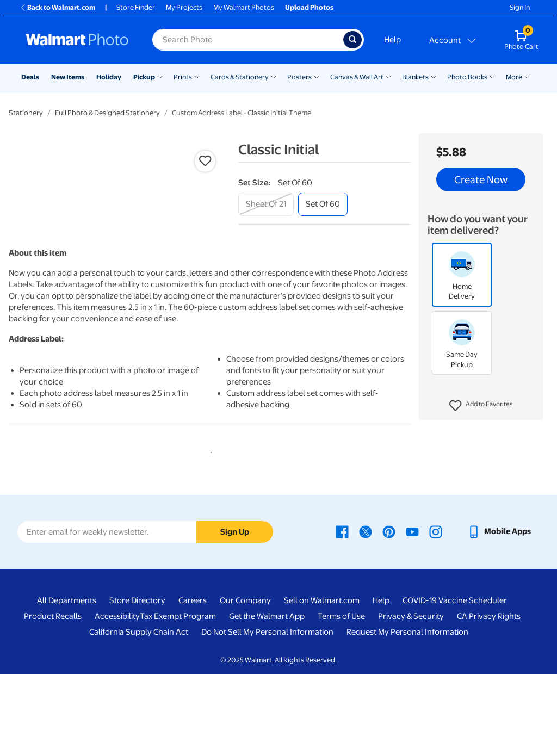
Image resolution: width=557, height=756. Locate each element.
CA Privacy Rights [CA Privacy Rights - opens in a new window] (489, 698)
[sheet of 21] (266, 204)
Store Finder (136, 7)
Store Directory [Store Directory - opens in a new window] (137, 683)
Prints (183, 77)
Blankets (415, 77)
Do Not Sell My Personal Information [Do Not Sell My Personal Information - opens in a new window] (267, 714)
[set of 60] (323, 204)
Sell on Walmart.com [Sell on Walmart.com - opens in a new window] (322, 683)
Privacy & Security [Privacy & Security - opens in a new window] (411, 698)
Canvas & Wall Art (357, 77)
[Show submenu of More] (527, 76)
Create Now (481, 179)
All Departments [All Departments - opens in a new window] (67, 683)
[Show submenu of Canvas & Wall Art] (388, 76)
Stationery (26, 113)
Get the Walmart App (267, 698)
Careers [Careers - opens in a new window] (193, 683)
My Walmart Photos (244, 7)
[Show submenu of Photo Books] (492, 76)
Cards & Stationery (240, 77)
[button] (481, 406)
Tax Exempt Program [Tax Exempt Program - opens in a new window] (178, 698)
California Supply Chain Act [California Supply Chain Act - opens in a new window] (139, 714)
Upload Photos (309, 7)
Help (392, 40)
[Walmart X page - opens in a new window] (366, 614)
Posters (299, 77)
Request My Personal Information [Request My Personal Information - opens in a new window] (407, 714)
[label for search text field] (248, 40)
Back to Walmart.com (57, 7)
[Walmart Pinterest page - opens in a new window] (389, 614)
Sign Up (235, 614)
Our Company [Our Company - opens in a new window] (245, 683)
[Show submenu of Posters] (317, 76)
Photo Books (467, 77)
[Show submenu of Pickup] (160, 76)
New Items (68, 77)
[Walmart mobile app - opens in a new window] (499, 614)
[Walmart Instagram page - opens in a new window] (436, 614)
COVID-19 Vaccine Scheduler (455, 683)
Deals (30, 77)
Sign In (520, 7)
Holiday (109, 77)
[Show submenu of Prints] (197, 76)
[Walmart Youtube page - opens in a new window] (412, 614)
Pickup (144, 77)
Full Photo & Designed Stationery (107, 113)
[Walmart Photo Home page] (77, 40)
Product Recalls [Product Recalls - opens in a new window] (53, 698)
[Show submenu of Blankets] (434, 76)
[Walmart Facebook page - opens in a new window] (342, 614)
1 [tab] (209, 532)
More (514, 77)
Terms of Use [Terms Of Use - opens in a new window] (341, 698)
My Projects (184, 7)
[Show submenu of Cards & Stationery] (274, 76)
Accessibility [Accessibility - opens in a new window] (117, 698)
